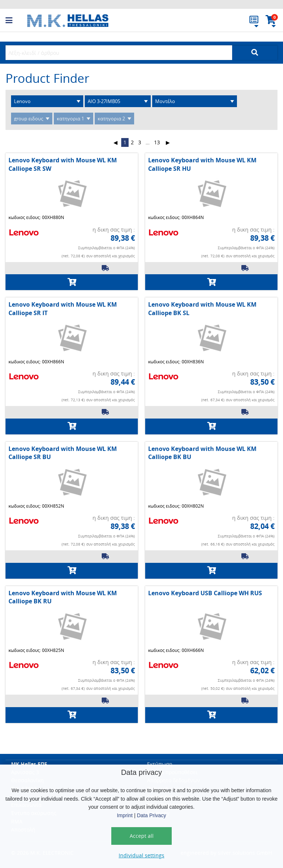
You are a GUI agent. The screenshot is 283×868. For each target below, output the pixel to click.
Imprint (125, 815)
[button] (16, 21)
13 (157, 142)
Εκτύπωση (160, 764)
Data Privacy (151, 815)
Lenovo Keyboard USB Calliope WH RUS (205, 593)
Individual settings (141, 855)
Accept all (142, 836)
